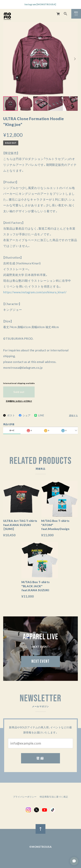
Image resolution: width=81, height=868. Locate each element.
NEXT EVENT (40, 662)
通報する (73, 416)
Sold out (19, 392)
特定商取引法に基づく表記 (54, 797)
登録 (40, 758)
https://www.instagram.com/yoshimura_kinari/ (35, 292)
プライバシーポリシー (25, 797)
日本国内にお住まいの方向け (19, 401)
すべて (12, 430)
